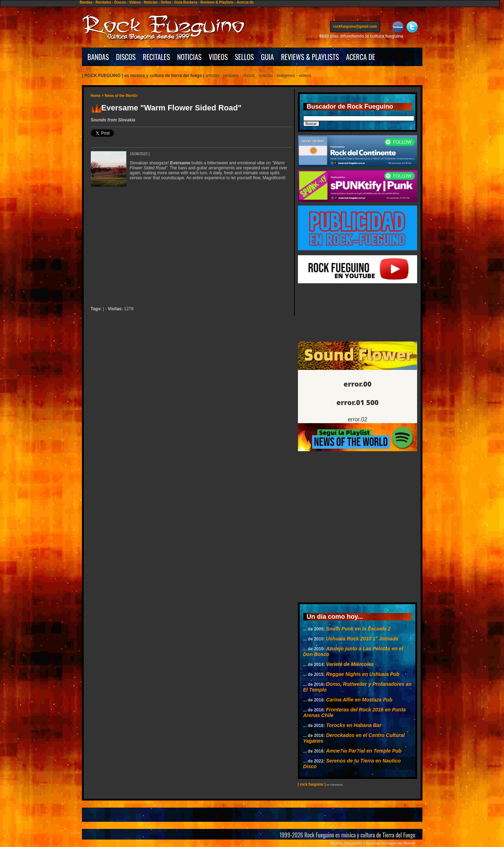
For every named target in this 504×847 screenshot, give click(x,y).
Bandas (86, 2)
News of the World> (121, 96)
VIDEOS (218, 57)
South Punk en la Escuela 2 (358, 629)
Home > (97, 96)
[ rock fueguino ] (312, 784)
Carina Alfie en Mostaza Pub (359, 700)
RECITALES (157, 57)
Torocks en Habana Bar (354, 725)
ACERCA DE (360, 57)
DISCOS (126, 57)
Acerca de (245, 2)
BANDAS (98, 57)
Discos (120, 2)
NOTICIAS (189, 57)
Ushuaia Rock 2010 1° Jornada (362, 639)
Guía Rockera (186, 2)
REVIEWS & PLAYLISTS (310, 57)
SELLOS (244, 57)
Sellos (166, 2)
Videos (135, 2)
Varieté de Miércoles (350, 664)
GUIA (267, 57)
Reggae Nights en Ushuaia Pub (363, 674)
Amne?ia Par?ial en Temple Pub (364, 751)
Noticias (151, 2)
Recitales (103, 2)
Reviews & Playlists (217, 2)
